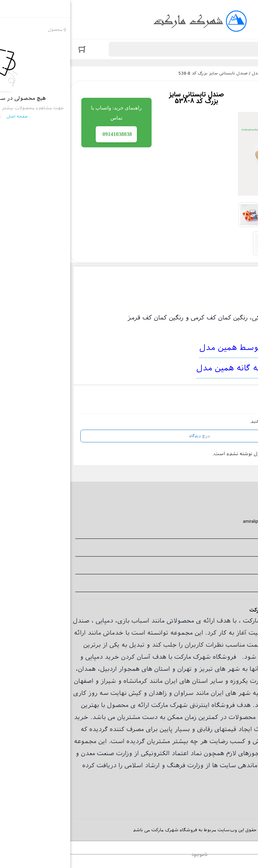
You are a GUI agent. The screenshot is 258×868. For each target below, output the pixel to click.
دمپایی (34, 621)
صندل (187, 73)
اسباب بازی (63, 621)
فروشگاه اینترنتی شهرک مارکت (226, 73)
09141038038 (226, 513)
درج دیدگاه (129, 436)
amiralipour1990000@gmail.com (205, 521)
